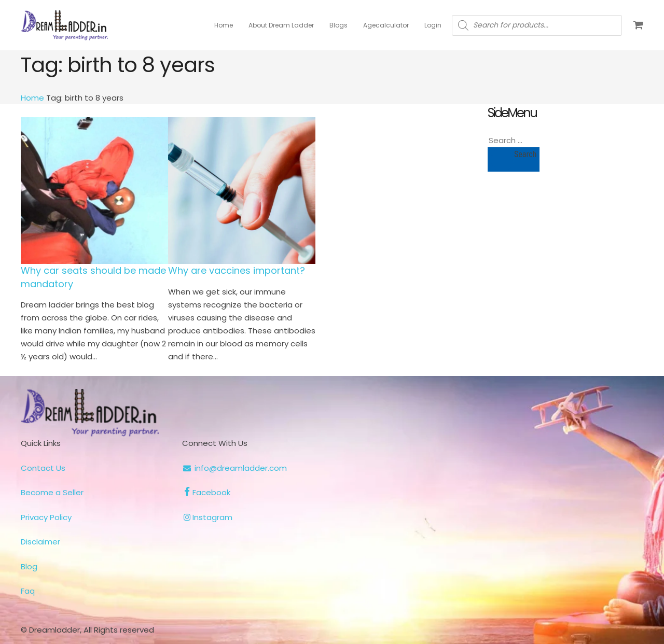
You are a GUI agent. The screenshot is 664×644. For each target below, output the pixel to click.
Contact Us (43, 468)
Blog (29, 566)
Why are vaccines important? (237, 270)
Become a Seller (52, 492)
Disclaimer (40, 542)
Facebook (206, 492)
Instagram (207, 517)
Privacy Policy (46, 517)
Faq (28, 591)
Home (32, 98)
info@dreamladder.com (234, 468)
